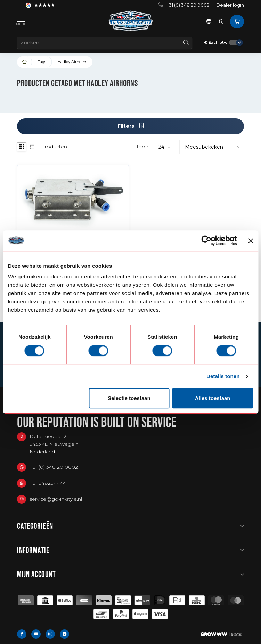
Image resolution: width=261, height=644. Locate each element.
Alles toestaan (213, 398)
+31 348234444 (48, 483)
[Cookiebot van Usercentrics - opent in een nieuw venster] (207, 241)
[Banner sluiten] (251, 241)
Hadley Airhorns (72, 62)
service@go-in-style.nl (56, 499)
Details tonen (223, 376)
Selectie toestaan (129, 398)
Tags (42, 62)
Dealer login (230, 5)
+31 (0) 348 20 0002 (184, 5)
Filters (131, 126)
